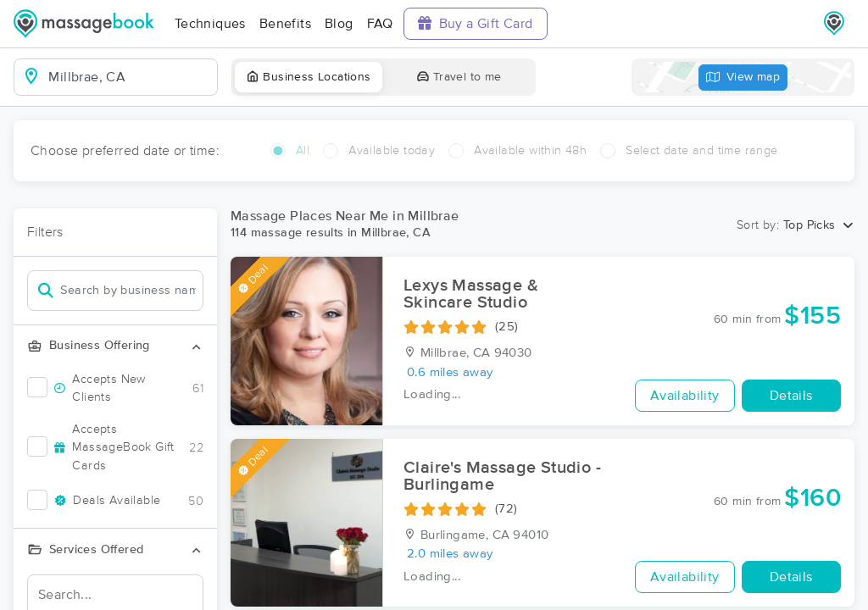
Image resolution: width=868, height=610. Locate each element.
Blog (339, 24)
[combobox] (129, 77)
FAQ (380, 24)
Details (791, 396)
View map (743, 78)
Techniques (210, 24)
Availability (685, 396)
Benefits (285, 24)
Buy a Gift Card (476, 23)
